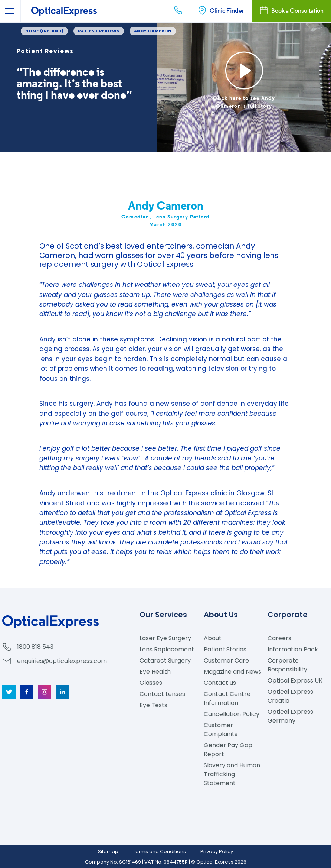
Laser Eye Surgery (165, 638)
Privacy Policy (217, 851)
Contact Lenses (162, 694)
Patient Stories (225, 649)
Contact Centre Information (227, 698)
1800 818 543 (35, 647)
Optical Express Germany (290, 716)
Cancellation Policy (232, 714)
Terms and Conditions (159, 851)
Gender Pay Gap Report (228, 750)
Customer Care (226, 660)
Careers (279, 638)
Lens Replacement (167, 649)
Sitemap (108, 851)
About (213, 638)
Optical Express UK (295, 681)
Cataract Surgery (165, 660)
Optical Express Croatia (290, 696)
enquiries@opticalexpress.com (62, 661)
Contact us (220, 683)
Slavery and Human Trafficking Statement (232, 774)
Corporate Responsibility (287, 665)
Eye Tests (153, 705)
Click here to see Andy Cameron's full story (244, 102)
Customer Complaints (221, 730)
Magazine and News (232, 672)
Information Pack (293, 649)
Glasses (151, 683)
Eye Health (155, 672)
